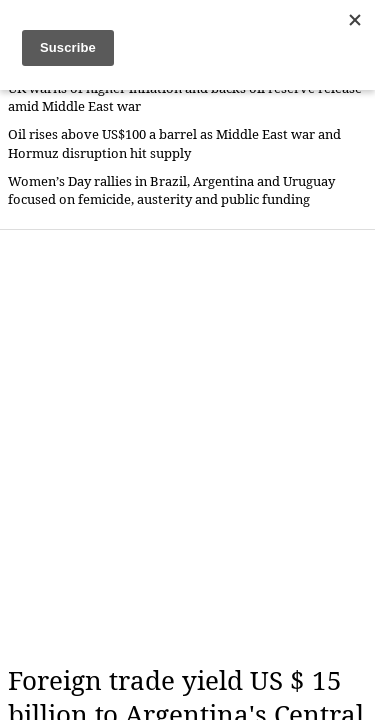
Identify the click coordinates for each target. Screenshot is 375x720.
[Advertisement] (187, 447)
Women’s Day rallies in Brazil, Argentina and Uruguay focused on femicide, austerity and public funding (171, 190)
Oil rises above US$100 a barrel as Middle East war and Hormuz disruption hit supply (174, 143)
